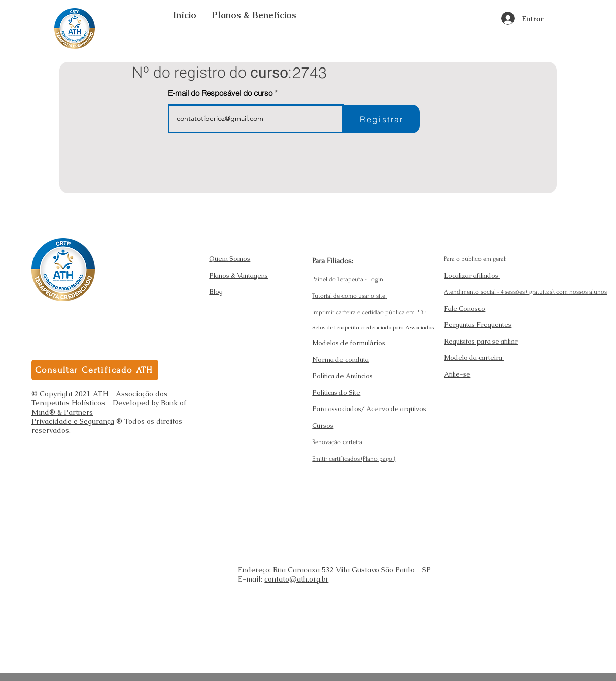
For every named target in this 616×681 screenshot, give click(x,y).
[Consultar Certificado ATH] (95, 370)
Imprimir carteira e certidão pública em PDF (369, 312)
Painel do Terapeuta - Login (348, 279)
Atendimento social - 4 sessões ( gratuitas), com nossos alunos (525, 292)
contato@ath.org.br (296, 579)
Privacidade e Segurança (73, 421)
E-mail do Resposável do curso (220, 93)
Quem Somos (230, 259)
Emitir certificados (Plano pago (353, 459)
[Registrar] (382, 119)
